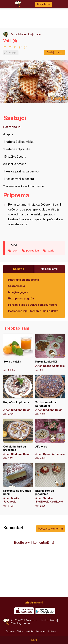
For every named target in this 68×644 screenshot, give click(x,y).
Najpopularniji (50, 269)
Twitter (20, 631)
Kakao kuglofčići (50, 353)
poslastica (33, 251)
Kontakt (27, 623)
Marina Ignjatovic (30, 34)
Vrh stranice (33, 602)
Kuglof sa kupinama (18, 395)
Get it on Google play (45, 611)
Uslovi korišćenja (48, 620)
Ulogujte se (43, 4)
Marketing (16, 623)
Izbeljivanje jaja (18, 292)
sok (15, 251)
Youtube (30, 631)
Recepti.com (6, 622)
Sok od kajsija (18, 353)
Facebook (10, 631)
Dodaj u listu (54, 52)
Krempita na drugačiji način (18, 485)
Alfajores (50, 439)
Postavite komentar (51, 528)
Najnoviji (18, 269)
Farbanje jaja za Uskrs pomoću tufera (33, 305)
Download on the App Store (24, 611)
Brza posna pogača (21, 298)
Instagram (41, 631)
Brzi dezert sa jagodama (50, 485)
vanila (51, 251)
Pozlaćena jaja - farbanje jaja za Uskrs (33, 311)
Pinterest (52, 631)
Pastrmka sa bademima (24, 280)
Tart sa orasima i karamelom (50, 395)
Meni (34, 640)
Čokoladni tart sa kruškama (18, 439)
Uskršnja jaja (17, 286)
